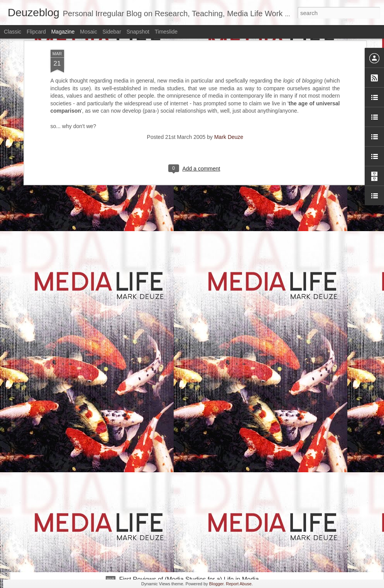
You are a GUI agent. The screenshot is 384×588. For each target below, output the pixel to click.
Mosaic (88, 32)
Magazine (63, 32)
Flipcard (36, 32)
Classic (13, 32)
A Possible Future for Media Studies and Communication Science (122, 450)
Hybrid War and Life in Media (159, 492)
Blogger (216, 584)
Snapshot (138, 32)
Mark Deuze (229, 49)
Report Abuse (239, 584)
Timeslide (166, 32)
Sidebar (112, 32)
